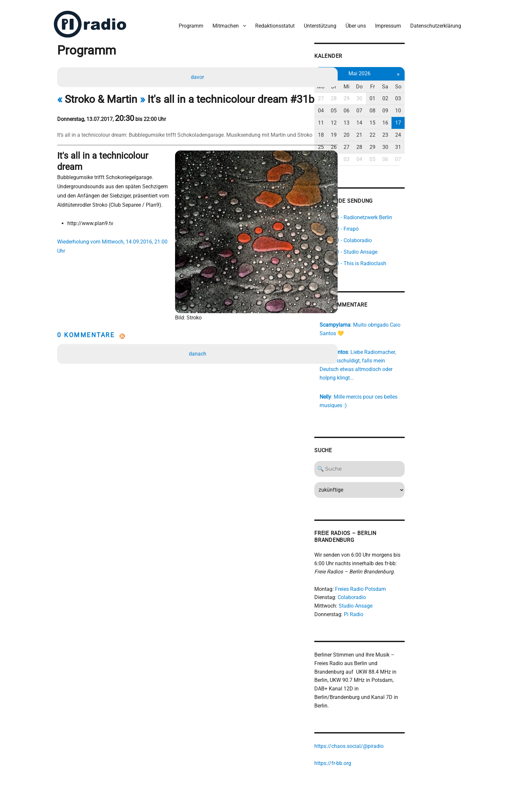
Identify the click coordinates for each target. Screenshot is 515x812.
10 (448, 107)
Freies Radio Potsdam (402, 577)
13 (391, 119)
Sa (433, 83)
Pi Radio (395, 603)
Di (377, 83)
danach (199, 326)
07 (405, 107)
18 (363, 131)
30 (405, 95)
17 (448, 119)
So (448, 83)
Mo (363, 83)
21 (405, 131)
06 (391, 107)
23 (434, 131)
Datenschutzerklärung (433, 23)
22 (419, 131)
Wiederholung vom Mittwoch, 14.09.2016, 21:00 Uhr (120, 229)
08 (419, 107)
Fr (419, 83)
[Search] (405, 457)
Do (405, 83)
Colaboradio (393, 586)
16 (434, 119)
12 (377, 119)
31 (448, 143)
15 (419, 119)
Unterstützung (317, 23)
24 (448, 131)
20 (391, 131)
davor (198, 74)
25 (363, 143)
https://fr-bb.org (374, 744)
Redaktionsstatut (272, 23)
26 (377, 143)
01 (419, 95)
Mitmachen (223, 23)
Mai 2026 (405, 70)
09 (434, 107)
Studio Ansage (397, 594)
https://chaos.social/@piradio (391, 727)
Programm (188, 23)
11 (363, 119)
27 (363, 95)
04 (363, 107)
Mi (391, 83)
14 (405, 119)
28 (377, 95)
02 (434, 95)
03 (448, 95)
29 (391, 95)
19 (377, 131)
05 (377, 107)
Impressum (385, 23)
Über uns (353, 23)
